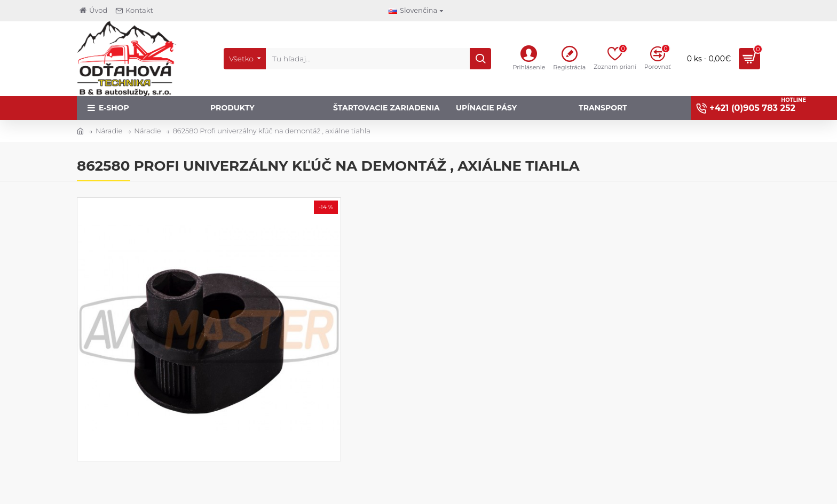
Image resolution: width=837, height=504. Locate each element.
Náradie (109, 131)
